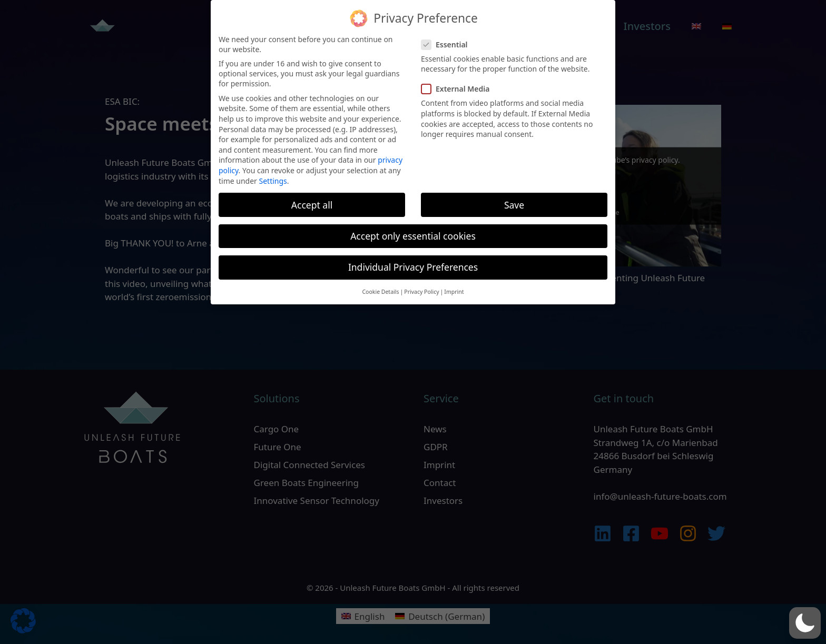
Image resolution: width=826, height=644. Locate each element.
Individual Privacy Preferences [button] (413, 260)
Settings (273, 173)
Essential (448, 37)
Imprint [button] (454, 284)
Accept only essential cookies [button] (413, 229)
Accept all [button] (312, 197)
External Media (459, 81)
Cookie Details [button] (380, 284)
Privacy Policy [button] (421, 284)
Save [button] (514, 197)
